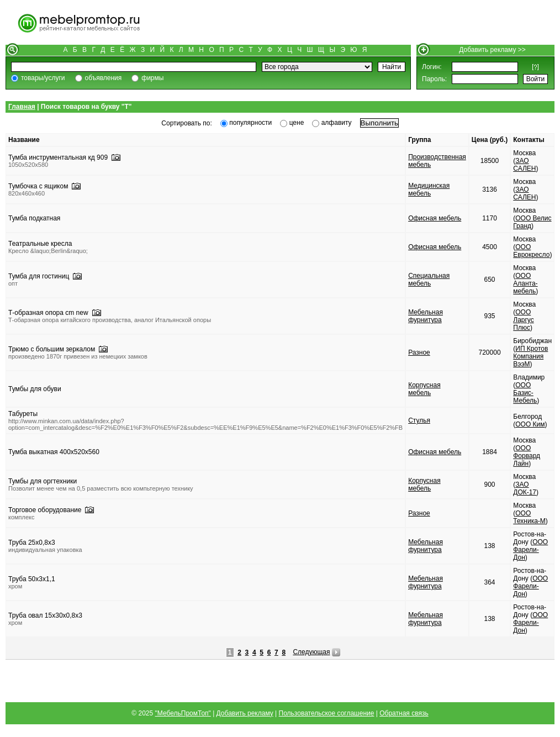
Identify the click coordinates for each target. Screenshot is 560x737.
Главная (22, 107)
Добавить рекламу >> (492, 50)
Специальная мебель (429, 280)
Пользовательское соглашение (327, 713)
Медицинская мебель (429, 189)
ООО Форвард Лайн (527, 456)
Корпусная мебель (424, 389)
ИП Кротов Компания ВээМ (530, 356)
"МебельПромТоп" (183, 713)
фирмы (152, 78)
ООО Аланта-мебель (525, 283)
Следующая (311, 652)
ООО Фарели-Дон (530, 550)
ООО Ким (530, 424)
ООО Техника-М (529, 517)
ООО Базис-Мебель (525, 393)
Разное (419, 352)
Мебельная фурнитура (426, 316)
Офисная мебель (435, 218)
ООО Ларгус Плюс (523, 320)
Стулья (419, 420)
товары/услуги (43, 78)
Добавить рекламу (245, 713)
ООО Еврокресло (531, 251)
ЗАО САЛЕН (524, 165)
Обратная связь (404, 713)
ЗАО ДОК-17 (525, 488)
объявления (104, 78)
